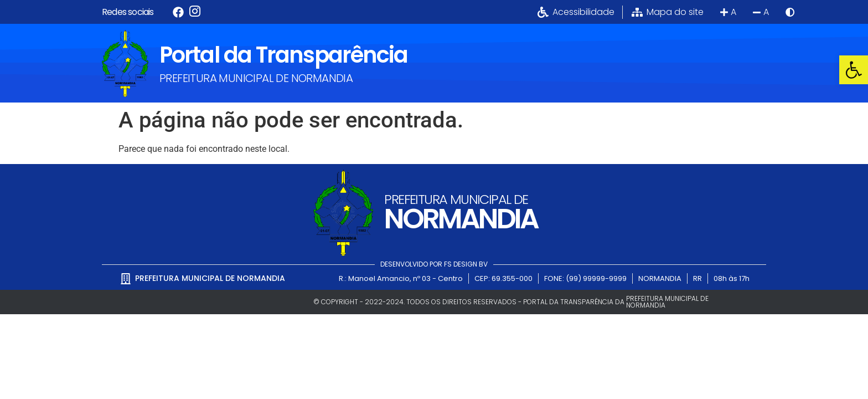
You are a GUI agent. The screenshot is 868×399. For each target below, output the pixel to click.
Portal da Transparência (283, 55)
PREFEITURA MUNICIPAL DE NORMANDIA (256, 78)
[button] (854, 70)
